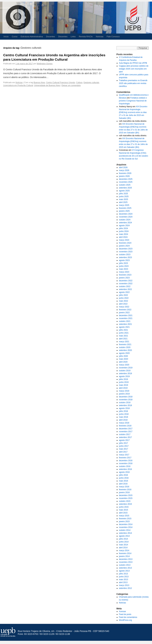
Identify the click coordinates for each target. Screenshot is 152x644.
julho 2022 (123, 295)
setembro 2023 (125, 257)
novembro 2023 (126, 252)
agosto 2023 (124, 260)
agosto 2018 (124, 408)
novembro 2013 (126, 562)
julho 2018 (123, 411)
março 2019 (124, 391)
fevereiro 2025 (125, 208)
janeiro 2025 (124, 211)
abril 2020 (123, 362)
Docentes (51, 37)
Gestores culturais (91, 83)
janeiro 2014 (124, 556)
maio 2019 (124, 385)
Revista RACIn (86, 37)
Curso (15, 37)
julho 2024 (123, 228)
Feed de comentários (128, 617)
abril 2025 (123, 202)
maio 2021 (124, 336)
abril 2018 (123, 420)
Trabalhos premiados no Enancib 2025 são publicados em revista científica (133, 83)
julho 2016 (123, 475)
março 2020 (124, 365)
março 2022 (124, 307)
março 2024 (124, 240)
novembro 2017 (126, 432)
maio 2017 (124, 449)
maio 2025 (124, 199)
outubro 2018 (125, 403)
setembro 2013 (125, 568)
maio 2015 (124, 510)
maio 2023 (124, 269)
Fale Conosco (113, 37)
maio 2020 (124, 359)
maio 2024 (124, 234)
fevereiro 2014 (125, 553)
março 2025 (124, 205)
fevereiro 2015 (125, 519)
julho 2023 (123, 263)
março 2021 (124, 342)
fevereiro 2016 (125, 490)
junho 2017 (124, 446)
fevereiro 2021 (125, 344)
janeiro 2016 (124, 492)
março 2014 (124, 551)
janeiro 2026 (124, 176)
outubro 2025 (125, 185)
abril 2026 (123, 167)
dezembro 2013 (126, 559)
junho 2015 (124, 507)
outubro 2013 (125, 565)
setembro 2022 (125, 289)
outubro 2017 (125, 434)
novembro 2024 (126, 217)
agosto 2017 (124, 440)
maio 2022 (124, 301)
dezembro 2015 (126, 495)
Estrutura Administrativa (32, 37)
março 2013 (124, 585)
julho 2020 (123, 356)
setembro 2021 (125, 324)
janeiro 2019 (124, 394)
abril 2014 (123, 548)
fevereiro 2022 (125, 310)
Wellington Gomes (45, 64)
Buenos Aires (39, 83)
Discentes (63, 37)
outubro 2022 (125, 286)
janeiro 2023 (124, 278)
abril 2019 (123, 388)
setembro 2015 (125, 504)
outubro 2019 (125, 371)
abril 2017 (123, 452)
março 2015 (124, 516)
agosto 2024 (124, 226)
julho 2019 (123, 379)
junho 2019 (124, 382)
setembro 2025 (125, 188)
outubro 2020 (125, 347)
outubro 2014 (125, 530)
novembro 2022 (126, 284)
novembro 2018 (126, 400)
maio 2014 (124, 545)
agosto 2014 (124, 536)
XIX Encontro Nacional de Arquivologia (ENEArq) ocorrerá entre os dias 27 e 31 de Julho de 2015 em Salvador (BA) (133, 112)
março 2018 (124, 423)
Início (6, 37)
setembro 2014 (125, 533)
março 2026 (124, 170)
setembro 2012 (125, 588)
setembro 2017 (125, 437)
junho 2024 (124, 231)
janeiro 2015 (124, 521)
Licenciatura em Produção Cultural (18, 85)
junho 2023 (124, 266)
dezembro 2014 (126, 524)
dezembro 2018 (126, 397)
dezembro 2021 (126, 315)
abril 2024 (123, 237)
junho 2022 (124, 298)
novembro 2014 (126, 527)
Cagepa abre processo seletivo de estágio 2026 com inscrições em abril (134, 69)
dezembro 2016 (126, 461)
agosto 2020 (124, 353)
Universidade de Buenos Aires (47, 85)
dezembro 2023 (126, 249)
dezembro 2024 (126, 214)
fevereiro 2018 (125, 426)
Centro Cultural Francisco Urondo (61, 83)
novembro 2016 (126, 463)
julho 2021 (123, 330)
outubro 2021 (125, 321)
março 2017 (124, 455)
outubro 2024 (125, 220)
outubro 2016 (125, 466)
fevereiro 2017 (125, 458)
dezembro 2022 (126, 281)
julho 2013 (123, 574)
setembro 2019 (125, 374)
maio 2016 (124, 481)
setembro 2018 (125, 405)
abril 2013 (123, 582)
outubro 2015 (125, 501)
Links (73, 37)
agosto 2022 (124, 292)
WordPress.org (125, 620)
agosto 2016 (124, 472)
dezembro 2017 (126, 429)
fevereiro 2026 (125, 173)
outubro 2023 (125, 255)
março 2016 (124, 487)
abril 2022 (123, 304)
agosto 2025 (124, 191)
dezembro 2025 (126, 179)
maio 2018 (124, 417)
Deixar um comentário (71, 85)
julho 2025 (123, 194)
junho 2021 (124, 333)
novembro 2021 (126, 318)
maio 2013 (124, 580)
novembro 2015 (126, 498)
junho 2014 (124, 542)
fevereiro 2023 (125, 275)
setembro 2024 (125, 223)
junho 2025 (124, 197)
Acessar (122, 611)
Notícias (100, 37)
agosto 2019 (124, 376)
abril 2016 (123, 484)
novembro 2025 (126, 182)
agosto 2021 (124, 327)
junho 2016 (124, 478)
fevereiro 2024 (125, 243)
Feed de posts (125, 614)
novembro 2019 (126, 368)
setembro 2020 (125, 350)
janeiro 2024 (124, 246)
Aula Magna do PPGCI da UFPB (133, 63)
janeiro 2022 (124, 313)
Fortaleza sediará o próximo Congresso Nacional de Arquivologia (133, 101)
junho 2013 (124, 577)
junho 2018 (124, 414)
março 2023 (124, 272)
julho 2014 (123, 539)
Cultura (79, 83)
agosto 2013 (124, 571)
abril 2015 (123, 513)
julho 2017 (123, 443)
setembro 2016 (125, 469)
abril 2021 (123, 339)
